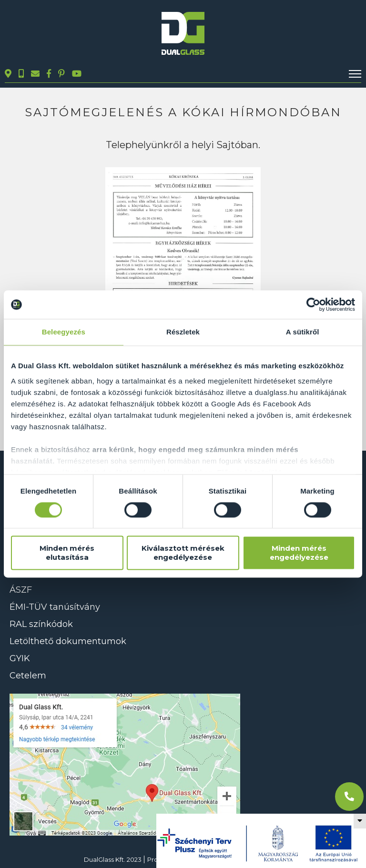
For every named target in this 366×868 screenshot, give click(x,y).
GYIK (20, 658)
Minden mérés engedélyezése (299, 553)
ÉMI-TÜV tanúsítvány (55, 607)
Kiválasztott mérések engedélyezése (183, 553)
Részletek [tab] (183, 332)
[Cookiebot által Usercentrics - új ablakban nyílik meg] (313, 304)
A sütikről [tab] (303, 332)
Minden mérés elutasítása (67, 553)
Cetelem (28, 676)
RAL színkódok (41, 624)
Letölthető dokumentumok (68, 641)
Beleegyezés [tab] (64, 332)
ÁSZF (21, 590)
